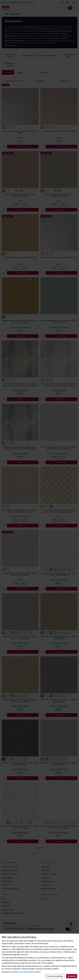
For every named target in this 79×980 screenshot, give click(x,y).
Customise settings (55, 976)
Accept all (72, 976)
